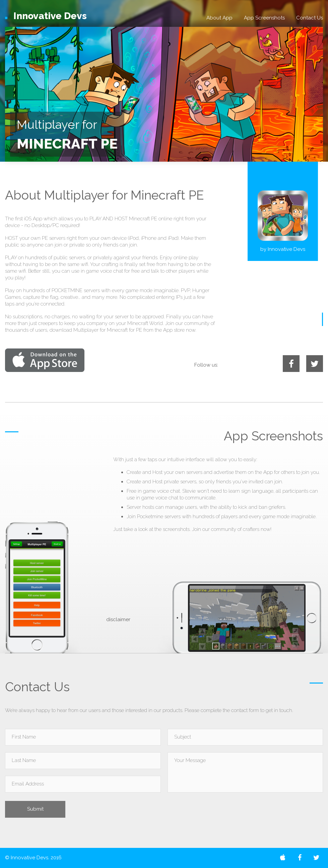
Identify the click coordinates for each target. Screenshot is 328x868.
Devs (46, 16)
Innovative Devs (286, 249)
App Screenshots (264, 18)
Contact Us (310, 18)
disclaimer (118, 619)
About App (219, 18)
